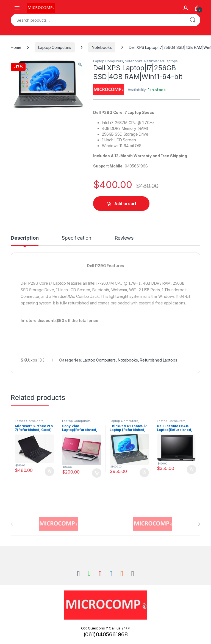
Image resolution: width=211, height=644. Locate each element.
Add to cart (125, 204)
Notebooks (102, 47)
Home (16, 47)
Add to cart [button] (49, 471)
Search (193, 20)
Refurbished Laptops (161, 61)
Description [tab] (25, 238)
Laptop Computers (55, 47)
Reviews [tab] (124, 238)
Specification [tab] (76, 238)
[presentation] (199, 524)
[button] (80, 65)
